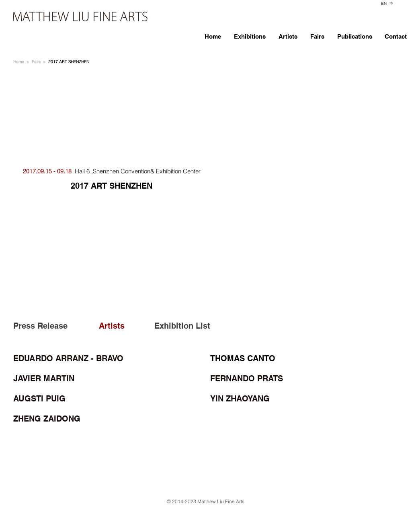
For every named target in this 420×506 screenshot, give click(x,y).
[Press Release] (42, 326)
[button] (309, 179)
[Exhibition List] (182, 326)
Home (19, 62)
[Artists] (120, 326)
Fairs (36, 62)
